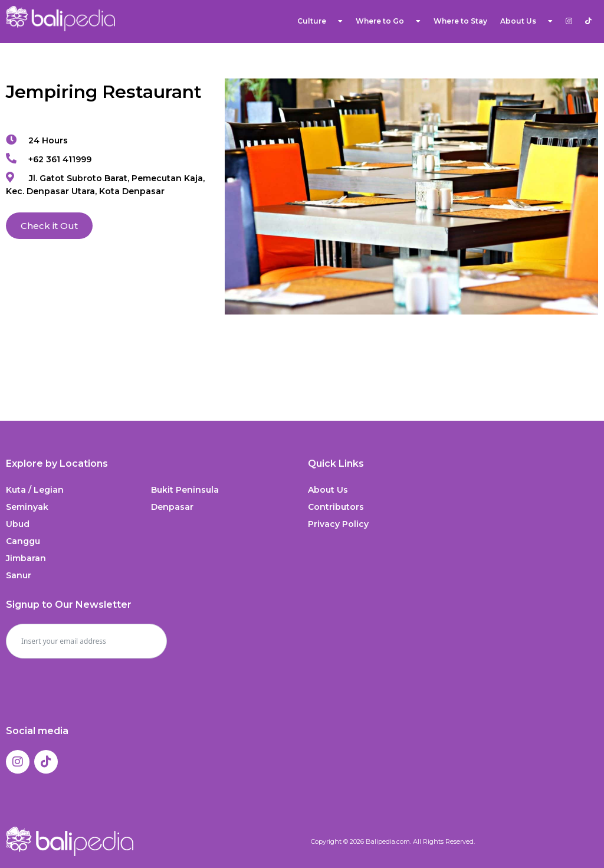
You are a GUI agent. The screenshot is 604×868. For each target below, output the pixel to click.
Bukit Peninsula (185, 490)
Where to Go (388, 21)
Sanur (19, 575)
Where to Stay (460, 21)
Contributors (336, 507)
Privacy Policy (338, 524)
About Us (526, 21)
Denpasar (172, 507)
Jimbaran (26, 558)
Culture (320, 21)
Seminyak (27, 507)
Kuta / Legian (35, 490)
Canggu (23, 541)
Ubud (18, 524)
